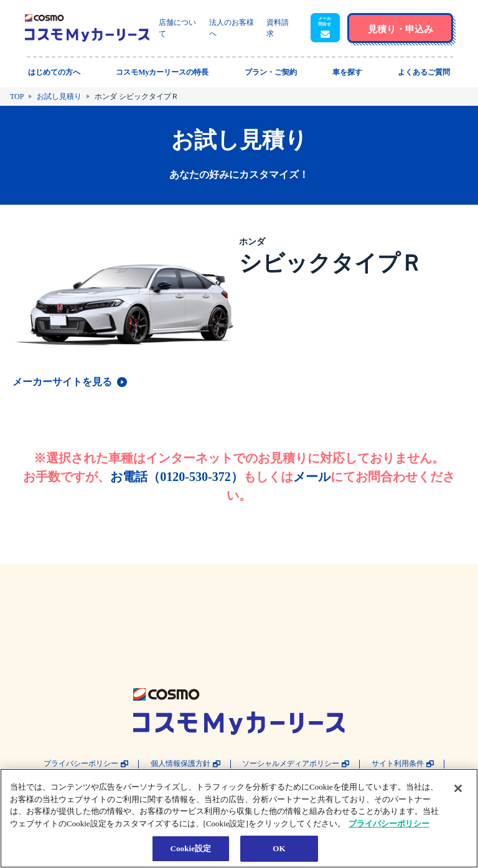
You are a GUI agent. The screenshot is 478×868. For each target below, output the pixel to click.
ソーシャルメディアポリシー (291, 764)
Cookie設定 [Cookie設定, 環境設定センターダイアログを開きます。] (190, 848)
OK (279, 848)
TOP (17, 96)
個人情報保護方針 (180, 764)
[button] (325, 28)
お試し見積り (59, 96)
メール (312, 477)
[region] (239, 818)
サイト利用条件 (398, 764)
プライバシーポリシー (81, 764)
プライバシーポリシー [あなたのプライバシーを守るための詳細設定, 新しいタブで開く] (389, 824)
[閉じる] (458, 788)
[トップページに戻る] (87, 28)
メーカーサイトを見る (62, 382)
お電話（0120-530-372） (176, 477)
